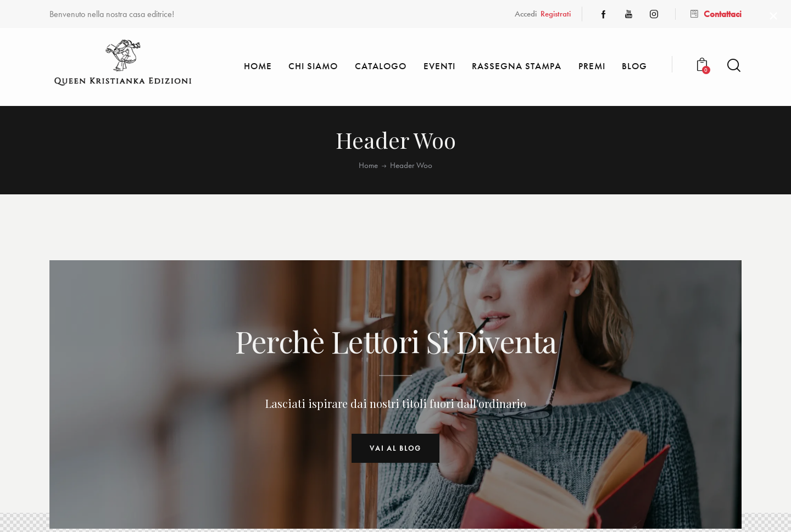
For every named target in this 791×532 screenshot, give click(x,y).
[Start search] (734, 66)
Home (368, 166)
